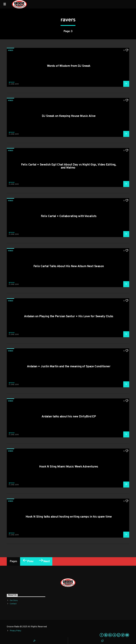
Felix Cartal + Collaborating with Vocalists (69, 216)
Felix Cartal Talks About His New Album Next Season (69, 266)
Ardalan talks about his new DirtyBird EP (69, 417)
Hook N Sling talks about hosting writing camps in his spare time (69, 517)
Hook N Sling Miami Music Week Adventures (69, 467)
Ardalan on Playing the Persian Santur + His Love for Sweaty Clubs (69, 317)
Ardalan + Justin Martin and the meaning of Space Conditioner (69, 367)
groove (12, 82)
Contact (13, 604)
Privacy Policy (16, 631)
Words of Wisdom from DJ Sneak (69, 66)
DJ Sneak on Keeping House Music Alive (69, 116)
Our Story (14, 600)
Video (10, 50)
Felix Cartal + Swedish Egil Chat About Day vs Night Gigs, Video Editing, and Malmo (69, 166)
